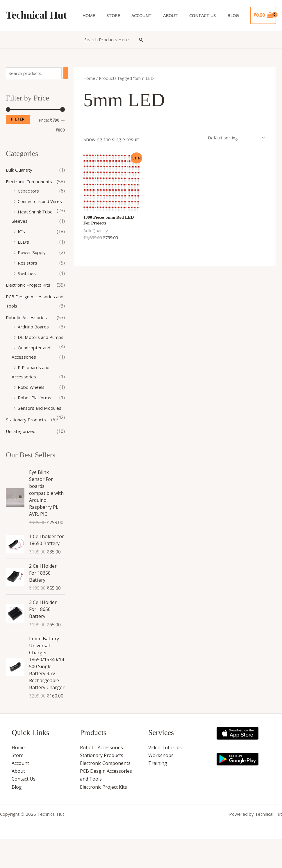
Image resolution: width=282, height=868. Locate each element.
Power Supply (33, 262)
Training (158, 792)
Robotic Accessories (27, 327)
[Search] (67, 74)
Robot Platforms (36, 416)
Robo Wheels (32, 406)
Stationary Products (27, 448)
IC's (22, 241)
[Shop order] (233, 137)
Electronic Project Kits (29, 294)
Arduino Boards (35, 336)
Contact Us (207, 16)
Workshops (161, 784)
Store (128, 16)
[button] (141, 40)
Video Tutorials (165, 776)
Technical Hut (36, 15)
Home (107, 16)
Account (153, 16)
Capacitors (29, 191)
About (179, 16)
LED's (24, 251)
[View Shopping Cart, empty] (263, 15)
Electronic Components (31, 182)
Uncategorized (22, 459)
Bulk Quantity (21, 170)
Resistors (28, 272)
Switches (27, 283)
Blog (235, 16)
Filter (18, 120)
